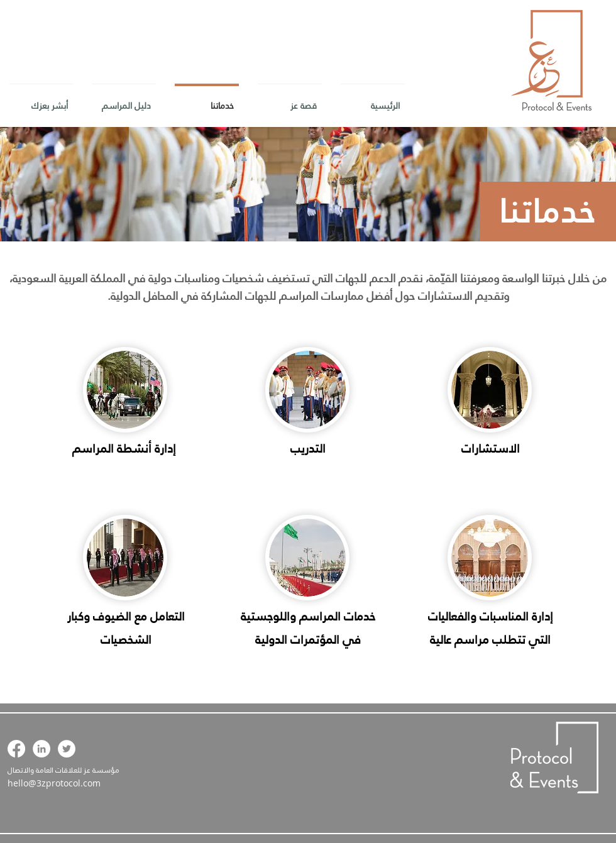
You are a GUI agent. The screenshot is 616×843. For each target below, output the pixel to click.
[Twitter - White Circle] (67, 749)
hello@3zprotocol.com (54, 783)
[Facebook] (16, 749)
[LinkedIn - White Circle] (41, 749)
